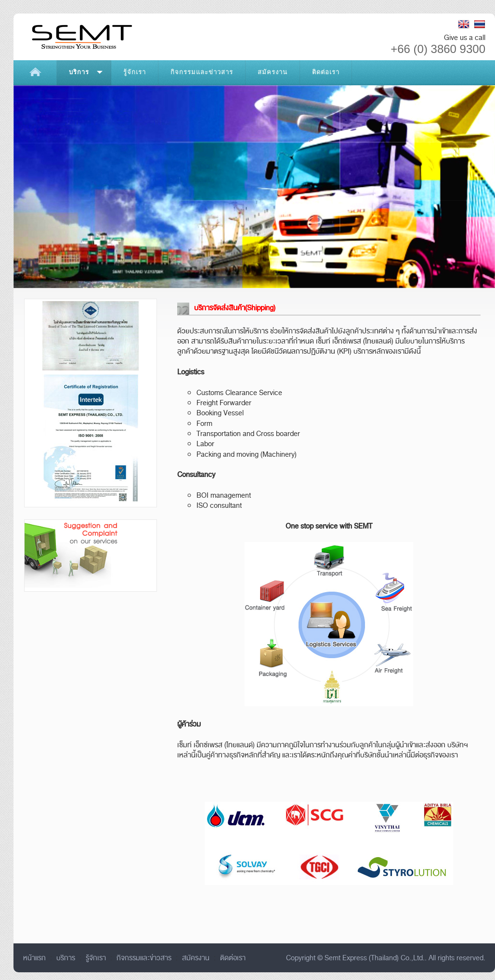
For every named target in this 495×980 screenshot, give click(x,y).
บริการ (66, 958)
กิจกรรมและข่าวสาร (144, 958)
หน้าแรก (34, 958)
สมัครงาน (196, 958)
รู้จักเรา (96, 958)
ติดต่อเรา (233, 958)
